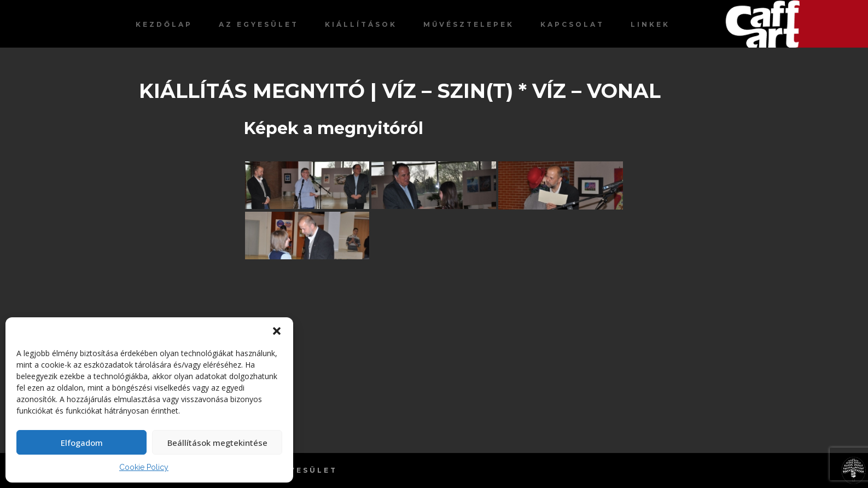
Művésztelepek (469, 24)
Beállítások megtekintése (217, 443)
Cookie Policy (144, 467)
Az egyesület (259, 24)
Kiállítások (361, 24)
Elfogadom (82, 443)
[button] (277, 331)
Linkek (650, 24)
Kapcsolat (572, 24)
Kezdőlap (164, 24)
